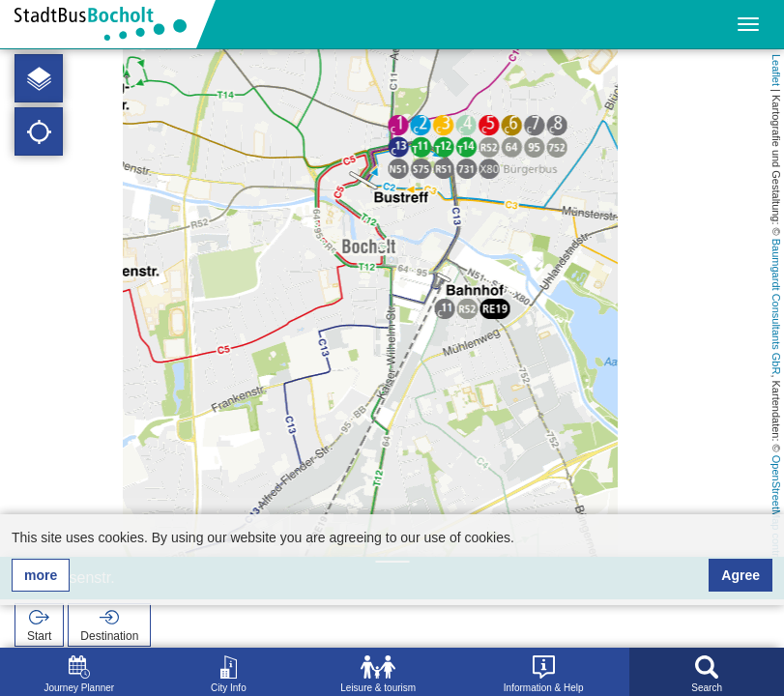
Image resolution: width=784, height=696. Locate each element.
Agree (740, 575)
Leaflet (776, 70)
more (41, 575)
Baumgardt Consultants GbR (776, 307)
